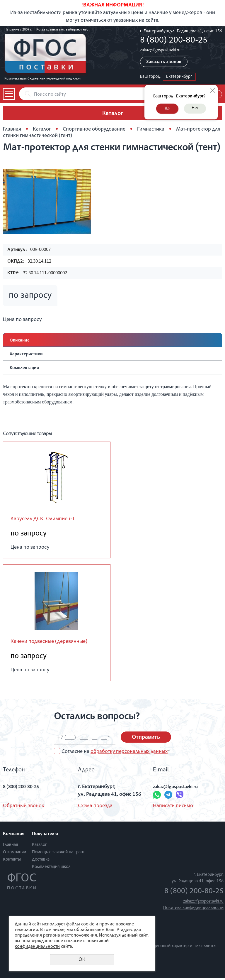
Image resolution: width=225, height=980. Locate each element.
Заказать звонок (164, 62)
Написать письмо (173, 808)
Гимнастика (151, 129)
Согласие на (116, 753)
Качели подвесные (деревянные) (55, 643)
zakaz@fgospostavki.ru (160, 50)
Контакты (12, 861)
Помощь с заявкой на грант (58, 854)
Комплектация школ (51, 869)
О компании (15, 854)
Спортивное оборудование (94, 129)
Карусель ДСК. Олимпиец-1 (47, 519)
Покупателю (45, 836)
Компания (14, 836)
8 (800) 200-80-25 (174, 41)
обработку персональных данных (129, 753)
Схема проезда (95, 808)
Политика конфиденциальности (193, 910)
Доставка (41, 861)
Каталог (42, 129)
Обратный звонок (24, 808)
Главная (12, 129)
